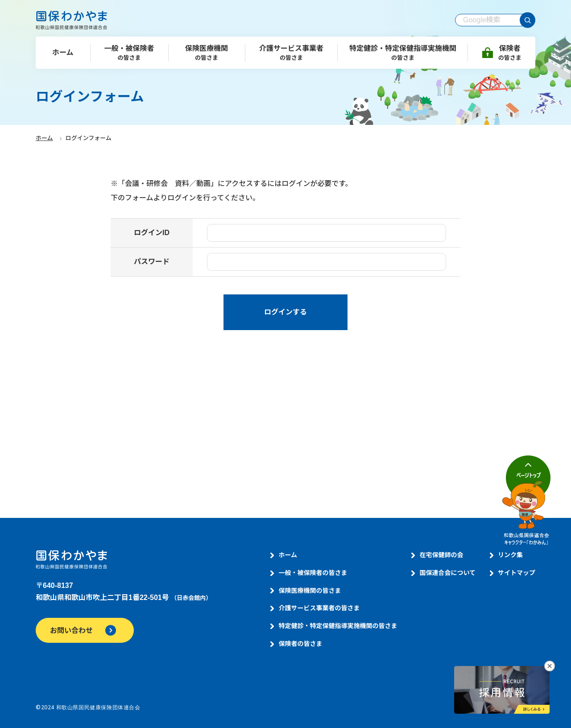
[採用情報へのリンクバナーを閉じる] (550, 666)
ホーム (44, 138)
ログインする (285, 312)
